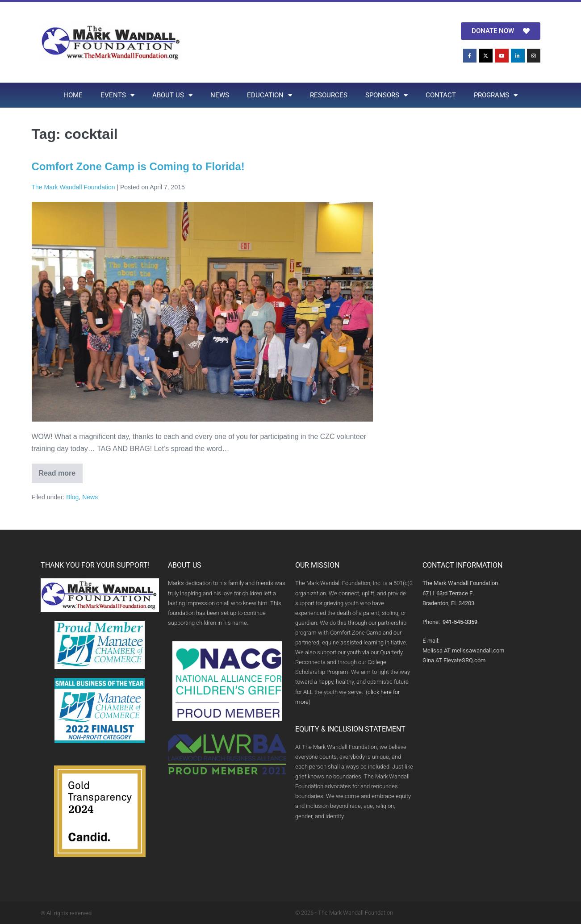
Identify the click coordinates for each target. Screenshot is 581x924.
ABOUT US (172, 95)
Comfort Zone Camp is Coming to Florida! (138, 166)
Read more (61, 470)
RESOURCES (329, 95)
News (90, 497)
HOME (73, 95)
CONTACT (441, 95)
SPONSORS (387, 95)
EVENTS (117, 95)
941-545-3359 (460, 622)
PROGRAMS (496, 95)
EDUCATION (270, 95)
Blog (72, 497)
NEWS (220, 95)
